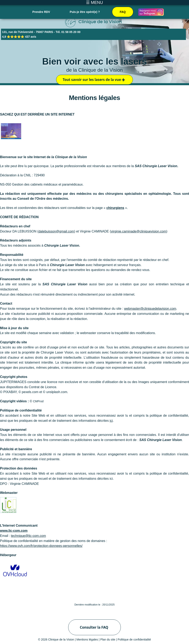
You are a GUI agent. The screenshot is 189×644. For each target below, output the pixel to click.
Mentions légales (87, 639)
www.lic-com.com (14, 531)
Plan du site (108, 639)
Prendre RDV (41, 12)
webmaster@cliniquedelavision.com (150, 309)
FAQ (123, 12)
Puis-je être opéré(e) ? (85, 12)
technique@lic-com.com (28, 536)
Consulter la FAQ (94, 627)
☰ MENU (94, 2)
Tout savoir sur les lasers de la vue (94, 80)
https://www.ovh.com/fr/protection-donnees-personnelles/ (41, 546)
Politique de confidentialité (134, 639)
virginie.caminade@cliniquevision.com (139, 231)
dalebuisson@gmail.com (56, 231)
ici (111, 421)
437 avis (31, 37)
